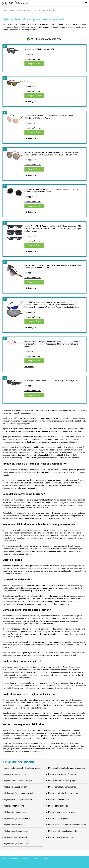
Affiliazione (14, 858)
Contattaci (46, 858)
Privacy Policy (24, 858)
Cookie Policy (36, 858)
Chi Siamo (5, 858)
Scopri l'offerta (34, 64)
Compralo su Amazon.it (33, 59)
